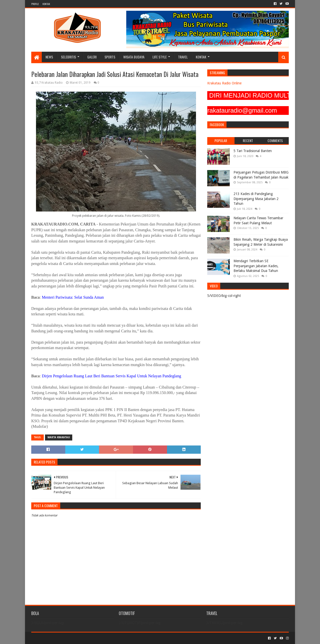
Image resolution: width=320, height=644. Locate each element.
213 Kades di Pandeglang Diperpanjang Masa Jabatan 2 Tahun (256, 199)
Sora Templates (59, 638)
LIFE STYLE (160, 57)
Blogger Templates (88, 638)
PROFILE (35, 4)
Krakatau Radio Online (224, 83)
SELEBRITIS (68, 57)
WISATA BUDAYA (134, 57)
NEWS (49, 57)
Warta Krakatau (59, 437)
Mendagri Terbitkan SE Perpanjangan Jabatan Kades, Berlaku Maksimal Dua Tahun (256, 266)
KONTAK (46, 4)
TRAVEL (183, 57)
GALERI (92, 57)
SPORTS (110, 57)
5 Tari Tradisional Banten (253, 151)
